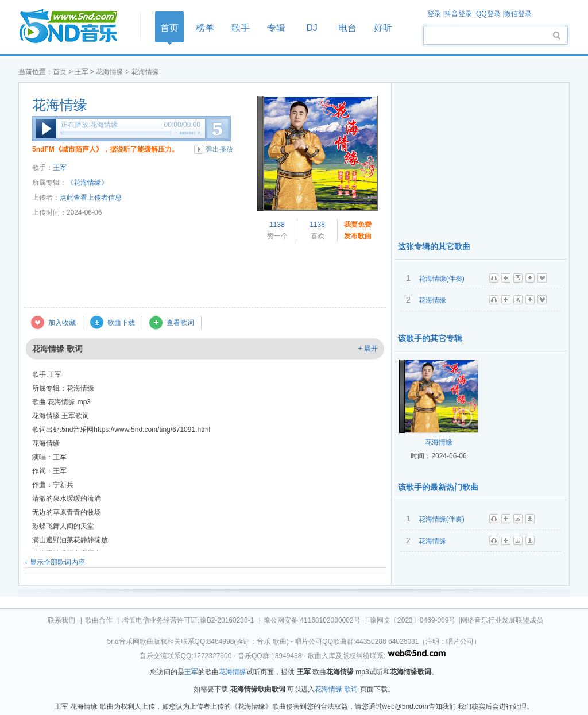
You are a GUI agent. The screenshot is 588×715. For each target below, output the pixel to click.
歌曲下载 (121, 323)
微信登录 (518, 14)
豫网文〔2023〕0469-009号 (413, 620)
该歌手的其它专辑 (430, 338)
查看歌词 (180, 323)
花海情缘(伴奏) (442, 279)
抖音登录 (458, 14)
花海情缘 (110, 72)
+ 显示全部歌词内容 (55, 562)
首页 (76, 27)
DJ (312, 28)
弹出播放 (219, 149)
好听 (383, 28)
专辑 (276, 28)
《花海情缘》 (87, 183)
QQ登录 (488, 14)
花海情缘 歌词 (336, 689)
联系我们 (61, 620)
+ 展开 (368, 349)
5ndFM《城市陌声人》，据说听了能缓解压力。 (105, 149)
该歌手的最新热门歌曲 (438, 487)
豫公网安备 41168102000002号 (312, 620)
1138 (277, 225)
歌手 (241, 28)
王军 (82, 72)
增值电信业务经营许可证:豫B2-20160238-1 (188, 620)
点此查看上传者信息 (91, 198)
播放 (46, 129)
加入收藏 (62, 323)
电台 (347, 28)
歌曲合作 (99, 620)
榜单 (205, 28)
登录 (434, 14)
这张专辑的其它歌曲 (434, 246)
